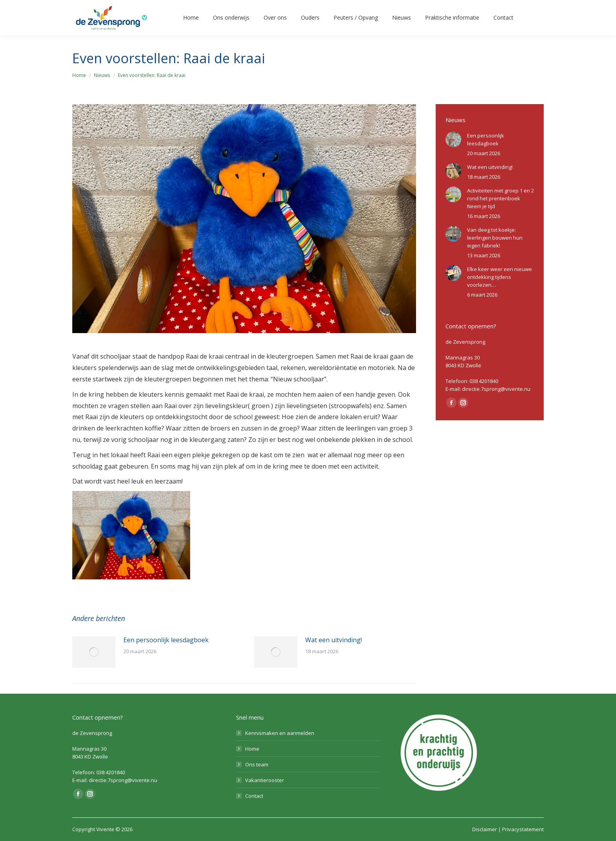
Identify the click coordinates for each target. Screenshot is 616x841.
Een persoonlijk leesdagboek (166, 640)
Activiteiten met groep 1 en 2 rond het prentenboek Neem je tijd (500, 198)
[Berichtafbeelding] (94, 652)
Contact (254, 796)
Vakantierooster (265, 780)
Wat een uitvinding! (334, 640)
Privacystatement (523, 829)
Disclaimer (485, 829)
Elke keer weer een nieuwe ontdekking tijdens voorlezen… (500, 277)
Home (252, 749)
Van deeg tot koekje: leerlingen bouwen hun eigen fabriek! (495, 238)
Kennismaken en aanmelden (280, 733)
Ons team (257, 764)
